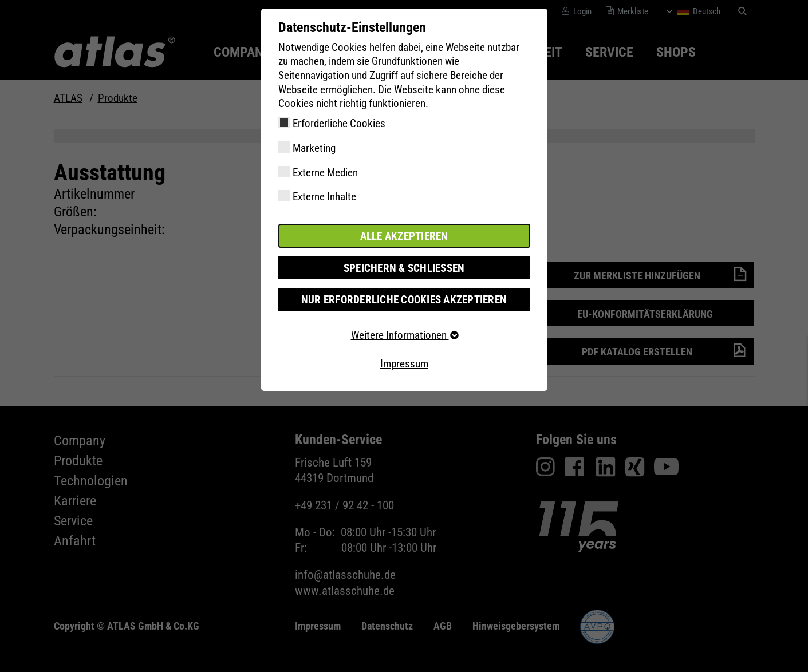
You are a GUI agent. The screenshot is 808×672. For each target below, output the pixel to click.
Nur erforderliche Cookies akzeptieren (404, 299)
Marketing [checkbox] (314, 148)
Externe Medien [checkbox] (325, 173)
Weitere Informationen (404, 335)
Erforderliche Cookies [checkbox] (339, 123)
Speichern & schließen (404, 268)
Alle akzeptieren (404, 236)
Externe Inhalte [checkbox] (324, 197)
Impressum (404, 363)
